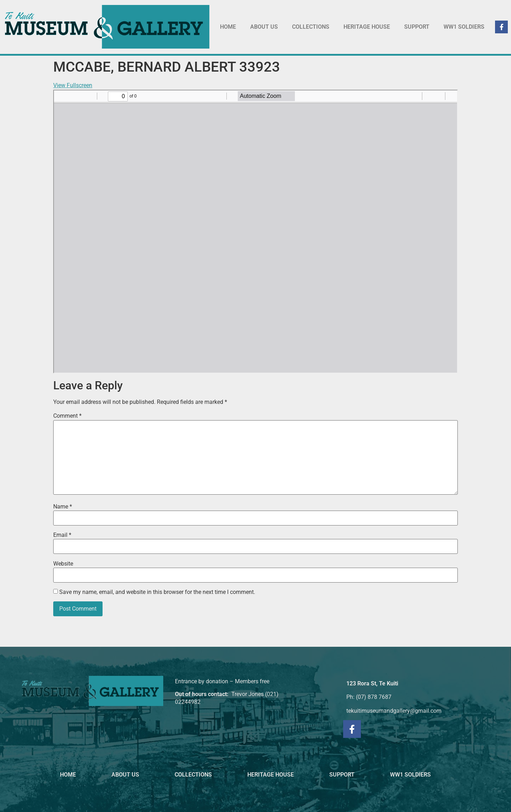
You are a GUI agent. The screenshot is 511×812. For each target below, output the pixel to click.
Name (63, 507)
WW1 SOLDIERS (464, 27)
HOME (228, 27)
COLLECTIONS (311, 27)
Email (62, 535)
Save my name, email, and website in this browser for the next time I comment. (157, 592)
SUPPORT (417, 27)
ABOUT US (264, 27)
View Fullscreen (73, 85)
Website (63, 564)
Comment (67, 416)
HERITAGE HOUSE (367, 27)
